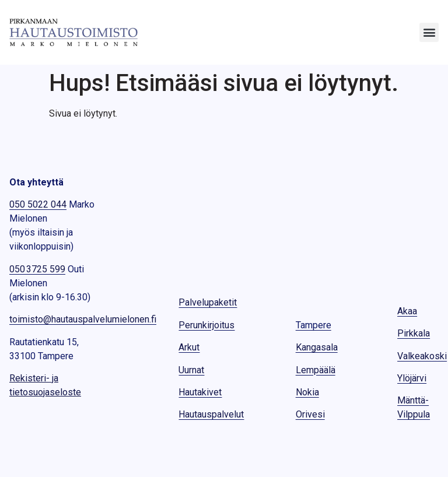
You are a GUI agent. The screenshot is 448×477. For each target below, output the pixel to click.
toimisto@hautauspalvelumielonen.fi (83, 319)
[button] (429, 32)
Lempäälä (316, 370)
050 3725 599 (37, 269)
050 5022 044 (38, 204)
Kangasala (317, 347)
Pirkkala (414, 333)
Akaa (407, 311)
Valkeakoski (422, 356)
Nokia (307, 392)
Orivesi (310, 414)
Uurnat (191, 370)
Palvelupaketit (208, 302)
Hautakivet (200, 392)
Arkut (189, 347)
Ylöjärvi (412, 378)
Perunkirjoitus (206, 325)
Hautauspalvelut (211, 414)
